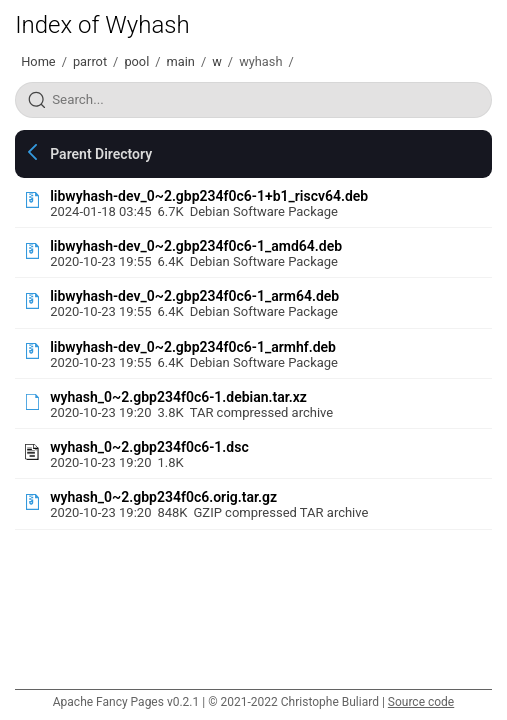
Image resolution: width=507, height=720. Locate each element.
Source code (421, 702)
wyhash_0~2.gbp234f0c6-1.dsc (149, 447)
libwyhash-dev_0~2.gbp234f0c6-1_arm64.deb (194, 296)
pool (136, 61)
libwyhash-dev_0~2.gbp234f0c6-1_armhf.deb (193, 347)
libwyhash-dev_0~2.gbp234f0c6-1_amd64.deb (196, 246)
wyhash (260, 61)
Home (38, 61)
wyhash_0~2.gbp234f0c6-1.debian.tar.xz (178, 397)
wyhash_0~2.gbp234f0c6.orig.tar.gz (163, 497)
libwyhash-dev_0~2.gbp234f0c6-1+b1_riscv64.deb (209, 196)
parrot (90, 61)
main (181, 61)
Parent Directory (101, 154)
